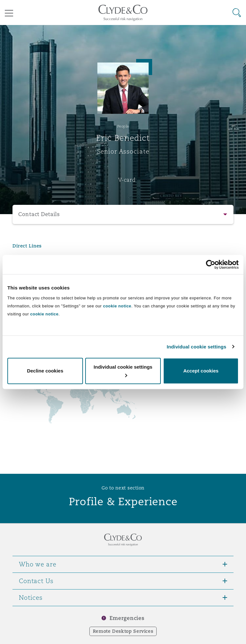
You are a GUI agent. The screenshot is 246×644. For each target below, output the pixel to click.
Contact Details (39, 214)
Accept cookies (201, 371)
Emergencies (127, 618)
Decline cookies (45, 371)
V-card (127, 180)
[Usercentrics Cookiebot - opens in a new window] (211, 264)
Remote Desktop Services (123, 631)
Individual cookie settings (197, 347)
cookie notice (117, 306)
